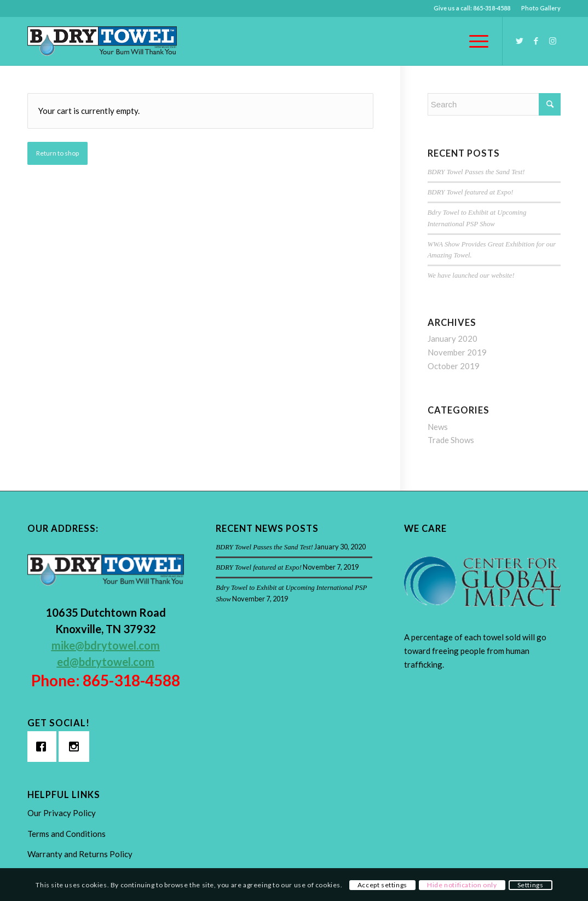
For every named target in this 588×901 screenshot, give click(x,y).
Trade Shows (451, 440)
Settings (531, 885)
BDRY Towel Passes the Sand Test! (476, 172)
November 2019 (457, 352)
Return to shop (57, 153)
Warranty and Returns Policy (80, 854)
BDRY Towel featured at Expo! (471, 192)
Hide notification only (462, 885)
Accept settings (382, 885)
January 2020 (452, 338)
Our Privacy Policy (62, 813)
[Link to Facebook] (536, 41)
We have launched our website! (471, 276)
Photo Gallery (541, 8)
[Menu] (475, 41)
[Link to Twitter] (520, 41)
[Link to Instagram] (552, 41)
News (438, 427)
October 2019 (454, 366)
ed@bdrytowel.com (106, 662)
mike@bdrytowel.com (106, 645)
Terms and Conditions (67, 834)
